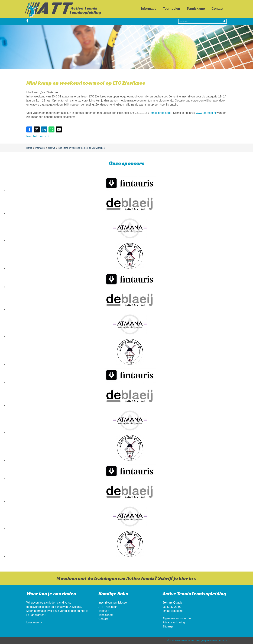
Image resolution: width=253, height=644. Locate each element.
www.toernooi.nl (206, 113)
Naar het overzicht (38, 136)
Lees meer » (34, 622)
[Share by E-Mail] (59, 129)
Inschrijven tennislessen (113, 603)
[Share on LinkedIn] (44, 129)
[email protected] (160, 113)
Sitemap (168, 626)
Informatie (149, 9)
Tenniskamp (196, 9)
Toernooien (172, 9)
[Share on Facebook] (29, 129)
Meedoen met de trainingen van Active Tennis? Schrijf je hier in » (126, 578)
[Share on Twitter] (37, 129)
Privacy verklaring (174, 622)
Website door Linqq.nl (216, 640)
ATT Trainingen (108, 607)
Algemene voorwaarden (177, 618)
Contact (217, 9)
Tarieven (104, 611)
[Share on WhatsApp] (51, 129)
